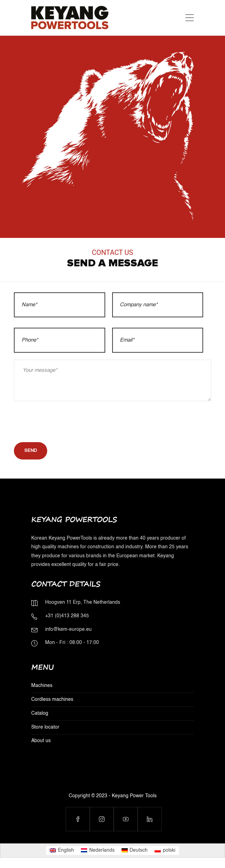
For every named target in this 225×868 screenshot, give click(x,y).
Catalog (40, 713)
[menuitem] (62, 850)
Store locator (45, 727)
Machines (42, 686)
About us (41, 741)
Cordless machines (52, 699)
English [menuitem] (66, 850)
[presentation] (67, 422)
